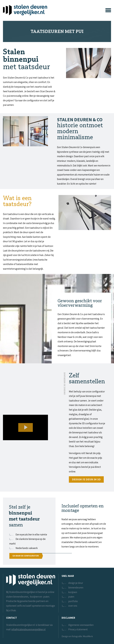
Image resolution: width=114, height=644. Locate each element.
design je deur (76, 583)
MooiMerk (88, 636)
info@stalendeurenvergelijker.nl (28, 629)
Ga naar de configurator (26, 556)
